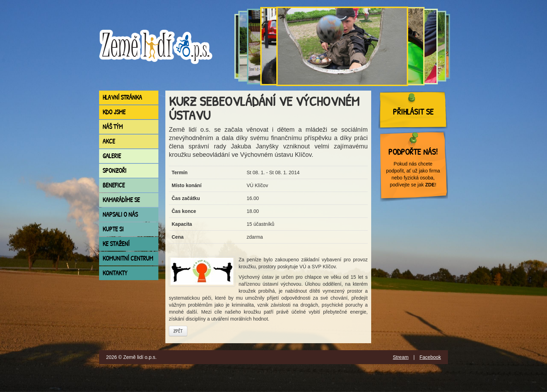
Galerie (112, 156)
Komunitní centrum (128, 258)
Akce (109, 141)
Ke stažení (116, 244)
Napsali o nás (120, 214)
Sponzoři (114, 171)
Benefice (114, 185)
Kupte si (113, 229)
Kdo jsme (114, 112)
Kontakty (115, 273)
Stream (401, 357)
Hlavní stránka (122, 97)
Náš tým (113, 127)
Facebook (430, 357)
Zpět (178, 331)
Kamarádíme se (121, 200)
